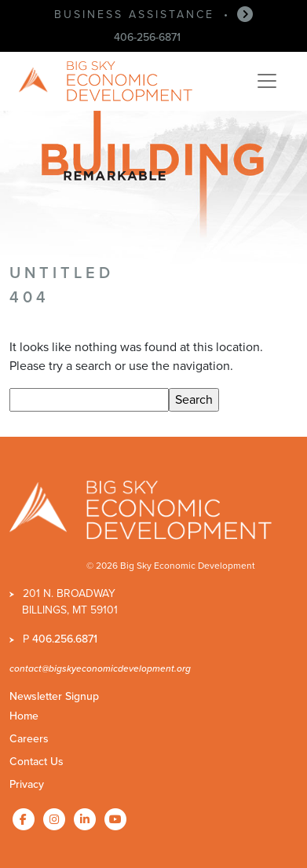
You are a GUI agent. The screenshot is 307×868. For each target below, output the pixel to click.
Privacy (27, 784)
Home (24, 716)
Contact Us (37, 762)
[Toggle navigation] (267, 81)
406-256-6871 (147, 37)
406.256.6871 (65, 639)
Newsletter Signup (54, 696)
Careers (29, 739)
